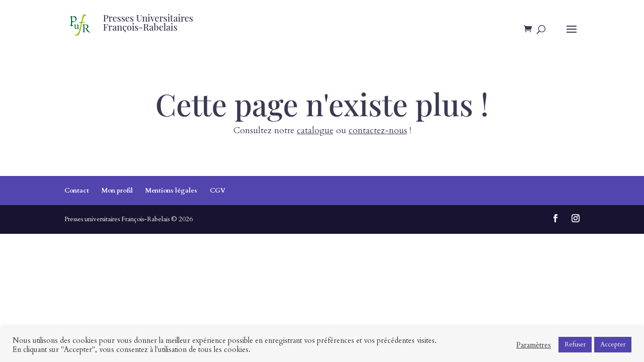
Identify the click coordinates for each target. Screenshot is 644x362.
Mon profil (117, 191)
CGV (218, 191)
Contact (77, 191)
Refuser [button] (575, 344)
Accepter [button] (613, 344)
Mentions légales (171, 191)
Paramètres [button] (534, 345)
